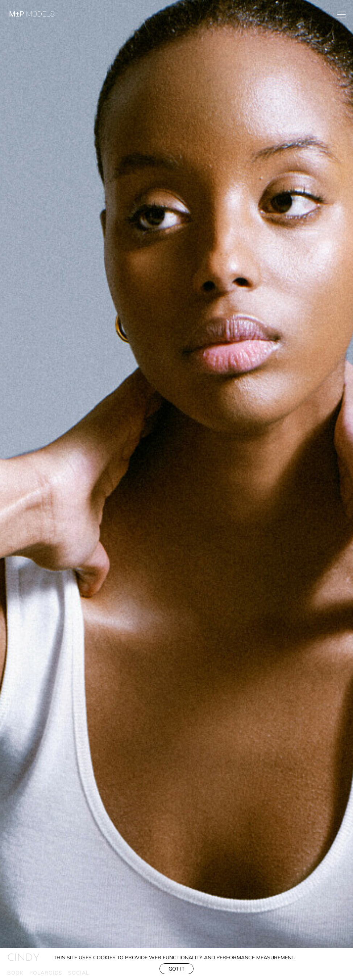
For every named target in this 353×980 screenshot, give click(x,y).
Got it (176, 969)
